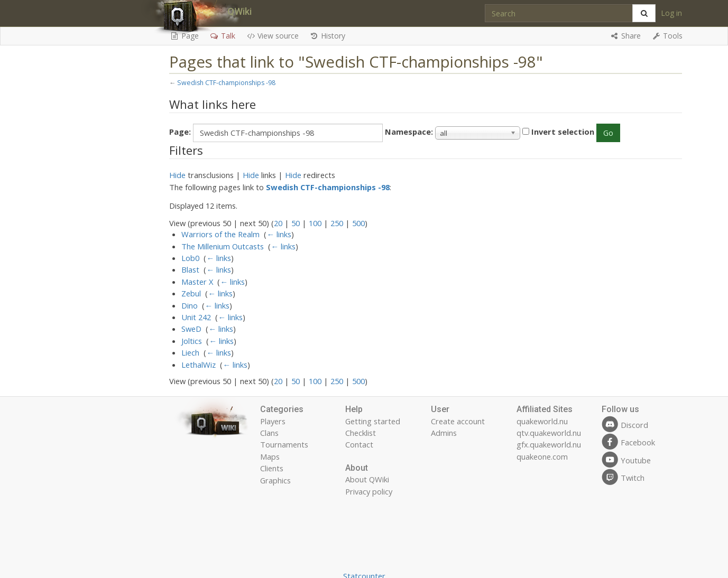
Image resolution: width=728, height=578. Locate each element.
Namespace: (409, 132)
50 (296, 223)
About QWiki (367, 479)
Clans (269, 433)
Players (273, 421)
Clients (272, 468)
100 (315, 223)
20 (278, 223)
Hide (177, 175)
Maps (270, 456)
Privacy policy (369, 491)
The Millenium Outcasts (223, 246)
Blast (190, 269)
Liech (190, 352)
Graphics (275, 480)
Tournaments (284, 444)
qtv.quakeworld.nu (549, 433)
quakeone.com (542, 456)
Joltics (192, 341)
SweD (191, 329)
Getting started (373, 421)
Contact (359, 444)
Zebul (191, 293)
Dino (190, 305)
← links (279, 234)
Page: (180, 132)
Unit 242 (196, 317)
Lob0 (190, 258)
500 (358, 223)
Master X (197, 282)
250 (337, 223)
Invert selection (563, 132)
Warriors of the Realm (220, 234)
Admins (444, 433)
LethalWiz (199, 365)
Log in (671, 13)
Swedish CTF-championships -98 (226, 83)
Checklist (361, 433)
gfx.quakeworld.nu (549, 444)
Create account (458, 421)
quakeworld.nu (542, 421)
